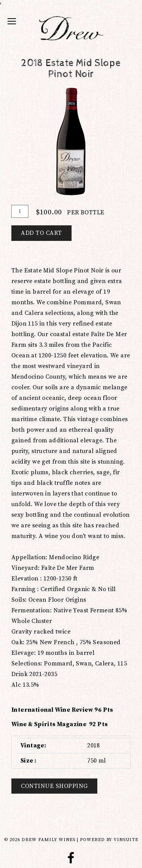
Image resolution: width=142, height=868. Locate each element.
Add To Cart (41, 233)
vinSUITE (126, 840)
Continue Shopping (54, 786)
